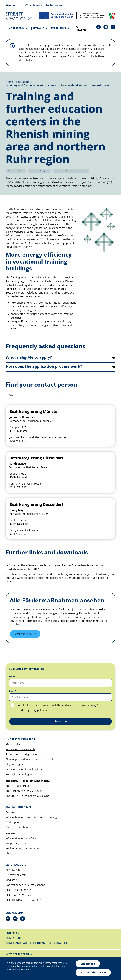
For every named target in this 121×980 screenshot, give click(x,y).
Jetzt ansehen (23, 634)
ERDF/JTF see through (18, 786)
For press (12, 933)
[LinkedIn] (98, 27)
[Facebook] (113, 27)
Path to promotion (17, 827)
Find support (24, 82)
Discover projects (16, 875)
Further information (93, 972)
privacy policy (36, 710)
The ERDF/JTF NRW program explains (27, 796)
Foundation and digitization (22, 754)
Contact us (14, 938)
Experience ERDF (17, 865)
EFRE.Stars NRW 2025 (18, 895)
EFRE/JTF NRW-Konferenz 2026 (24, 900)
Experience (60, 28)
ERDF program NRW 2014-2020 (24, 791)
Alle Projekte (13, 870)
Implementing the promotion (23, 849)
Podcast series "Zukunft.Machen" (25, 885)
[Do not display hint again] (110, 45)
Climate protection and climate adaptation (31, 759)
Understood (88, 964)
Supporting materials (18, 844)
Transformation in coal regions (24, 769)
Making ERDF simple (19, 807)
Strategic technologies (19, 774)
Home (9, 82)
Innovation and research (20, 749)
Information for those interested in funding (31, 817)
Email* (13, 691)
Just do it (39, 28)
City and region (15, 764)
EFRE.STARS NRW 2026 (19, 890)
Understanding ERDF (20, 739)
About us (11, 854)
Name (12, 676)
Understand (17, 28)
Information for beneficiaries (23, 838)
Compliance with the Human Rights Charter (36, 943)
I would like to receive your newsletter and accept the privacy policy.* (58, 705)
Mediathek (12, 880)
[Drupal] (106, 27)
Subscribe (61, 721)
